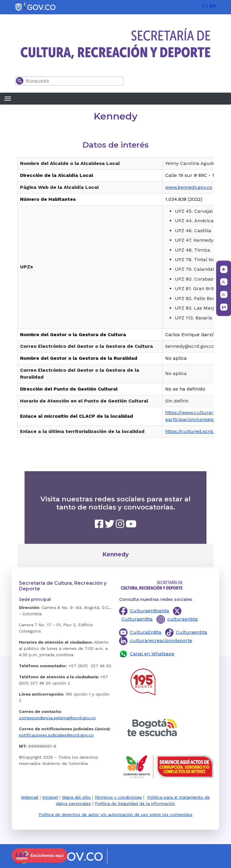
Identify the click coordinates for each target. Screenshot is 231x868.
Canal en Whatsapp (152, 654)
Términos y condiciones (118, 797)
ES (213, 6)
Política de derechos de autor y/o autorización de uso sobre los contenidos (115, 815)
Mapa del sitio (76, 797)
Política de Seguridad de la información (135, 803)
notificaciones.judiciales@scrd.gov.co (56, 735)
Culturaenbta (192, 632)
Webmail (30, 797)
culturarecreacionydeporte (161, 640)
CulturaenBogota (149, 611)
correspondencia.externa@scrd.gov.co (57, 718)
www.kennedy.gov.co (189, 187)
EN (205, 6)
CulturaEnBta (146, 632)
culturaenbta (183, 619)
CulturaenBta (137, 619)
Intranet (50, 797)
